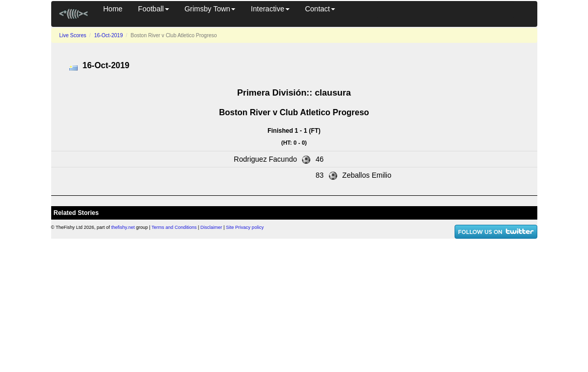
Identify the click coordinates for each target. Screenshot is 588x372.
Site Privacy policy (245, 227)
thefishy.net (123, 227)
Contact (320, 9)
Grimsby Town (210, 9)
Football (154, 9)
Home (113, 9)
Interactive (270, 9)
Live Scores (73, 35)
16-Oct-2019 (109, 35)
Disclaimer (212, 227)
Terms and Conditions (174, 227)
